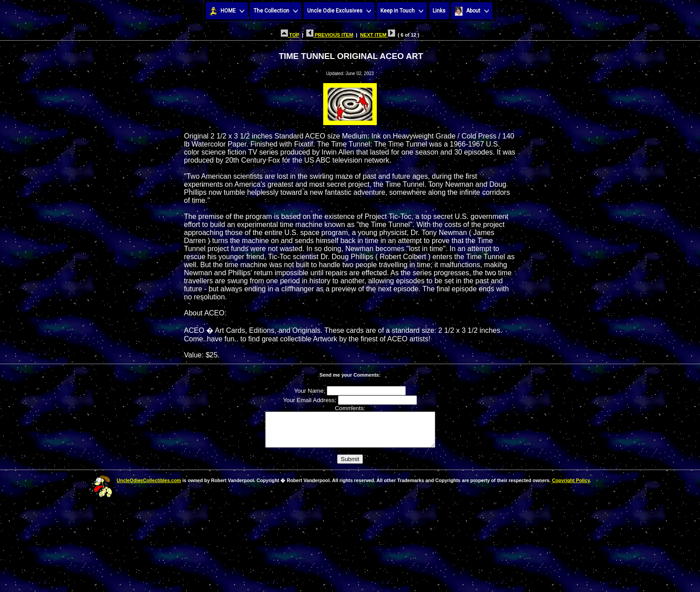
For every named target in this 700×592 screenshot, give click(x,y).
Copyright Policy (571, 487)
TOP (290, 35)
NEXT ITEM (378, 35)
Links (439, 11)
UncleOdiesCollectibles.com (149, 487)
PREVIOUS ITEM (330, 35)
